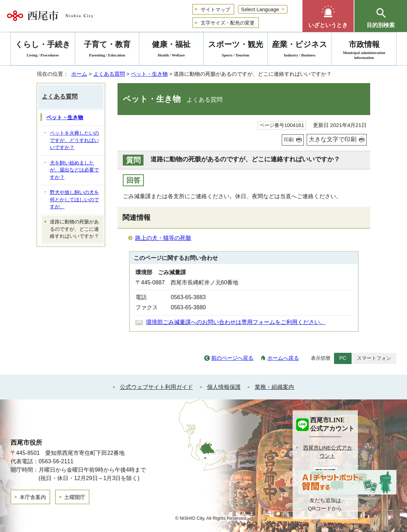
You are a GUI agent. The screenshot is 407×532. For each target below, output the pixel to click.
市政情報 (364, 50)
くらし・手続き (43, 50)
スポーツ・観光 (235, 50)
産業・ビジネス (300, 50)
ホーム (79, 74)
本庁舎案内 (33, 497)
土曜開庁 (75, 497)
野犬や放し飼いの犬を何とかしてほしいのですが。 (74, 200)
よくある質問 (109, 74)
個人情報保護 (224, 387)
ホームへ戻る (283, 358)
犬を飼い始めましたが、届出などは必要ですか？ (74, 170)
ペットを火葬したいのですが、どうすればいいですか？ (74, 140)
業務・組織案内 (274, 387)
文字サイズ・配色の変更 (228, 23)
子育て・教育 (107, 50)
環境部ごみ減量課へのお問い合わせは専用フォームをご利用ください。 (236, 322)
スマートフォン (374, 358)
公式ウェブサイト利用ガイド (156, 387)
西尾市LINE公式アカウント (328, 452)
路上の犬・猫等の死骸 (163, 238)
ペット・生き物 (149, 74)
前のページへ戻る (232, 358)
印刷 (289, 140)
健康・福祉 (171, 50)
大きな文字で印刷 (333, 139)
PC (343, 358)
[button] (328, 16)
